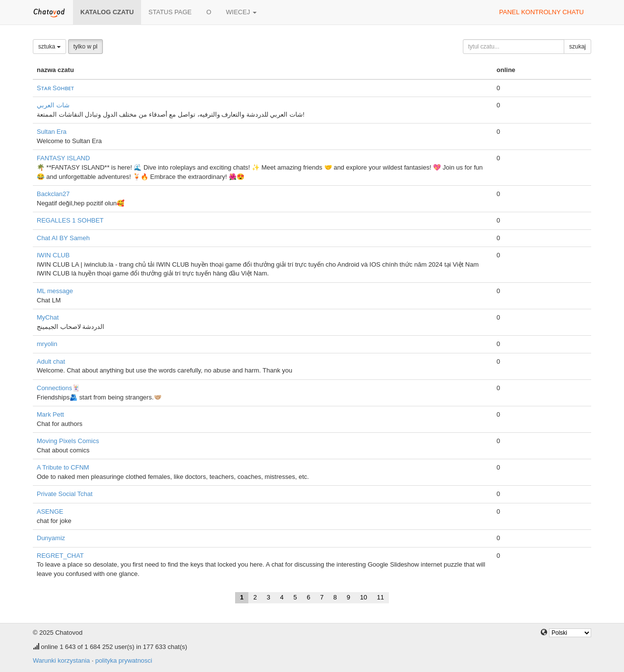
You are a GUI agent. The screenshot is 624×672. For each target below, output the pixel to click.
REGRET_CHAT (60, 556)
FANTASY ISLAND (63, 158)
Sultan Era (52, 132)
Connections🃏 (58, 388)
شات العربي (53, 105)
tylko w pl (85, 47)
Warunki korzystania (61, 660)
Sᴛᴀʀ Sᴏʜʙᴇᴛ (55, 88)
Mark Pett (50, 414)
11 (381, 597)
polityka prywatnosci (123, 660)
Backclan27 (53, 194)
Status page (170, 12)
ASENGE (50, 511)
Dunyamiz (51, 538)
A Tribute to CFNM (63, 467)
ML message (55, 291)
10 (363, 597)
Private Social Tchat (65, 494)
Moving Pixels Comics (68, 441)
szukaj (577, 47)
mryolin (47, 344)
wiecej (241, 12)
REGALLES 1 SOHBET (70, 220)
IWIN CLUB (53, 255)
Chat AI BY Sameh (63, 238)
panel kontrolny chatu (541, 12)
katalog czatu (107, 12)
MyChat (48, 317)
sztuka (49, 47)
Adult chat (51, 361)
